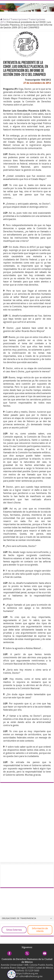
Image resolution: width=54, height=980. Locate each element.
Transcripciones (19, 19)
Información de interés (40, 930)
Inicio (5, 19)
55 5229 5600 (32, 971)
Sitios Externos (14, 930)
